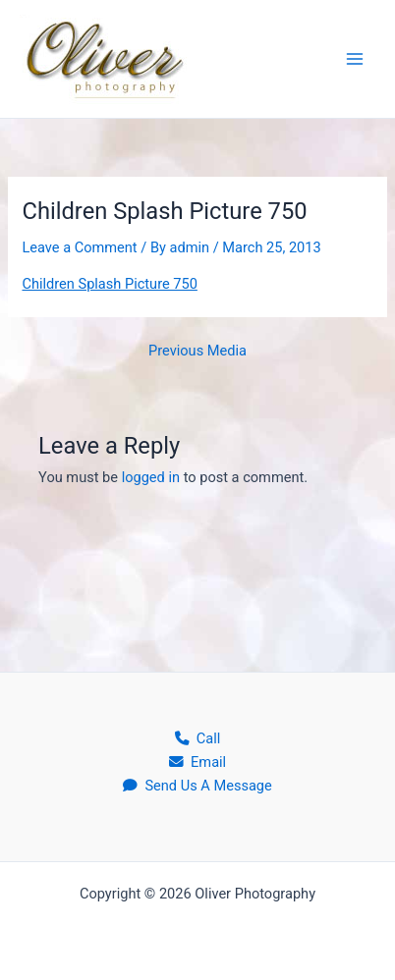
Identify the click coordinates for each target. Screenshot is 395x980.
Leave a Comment (79, 247)
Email (197, 762)
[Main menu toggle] (355, 59)
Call (198, 738)
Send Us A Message (197, 786)
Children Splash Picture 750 (109, 284)
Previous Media (197, 351)
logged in (151, 477)
